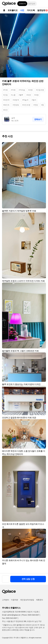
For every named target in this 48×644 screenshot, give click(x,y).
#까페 (13, 90)
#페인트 (6, 105)
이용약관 (14, 600)
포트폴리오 (13, 10)
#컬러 (34, 100)
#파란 (29, 95)
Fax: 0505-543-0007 (10, 618)
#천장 (36, 105)
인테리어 (22, 4)
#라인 (5, 110)
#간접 (5, 95)
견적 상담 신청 (28, 579)
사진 (22, 10)
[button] (44, 4)
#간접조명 (40, 90)
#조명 (30, 90)
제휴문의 (40, 600)
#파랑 (36, 95)
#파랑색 (16, 100)
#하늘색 (25, 100)
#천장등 (16, 105)
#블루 (21, 95)
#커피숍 (22, 90)
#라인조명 (26, 105)
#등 (43, 105)
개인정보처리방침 (27, 600)
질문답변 (32, 4)
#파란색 (6, 100)
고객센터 (6, 600)
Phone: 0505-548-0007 (30, 615)
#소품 (13, 95)
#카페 (5, 90)
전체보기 (38, 119)
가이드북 (31, 10)
